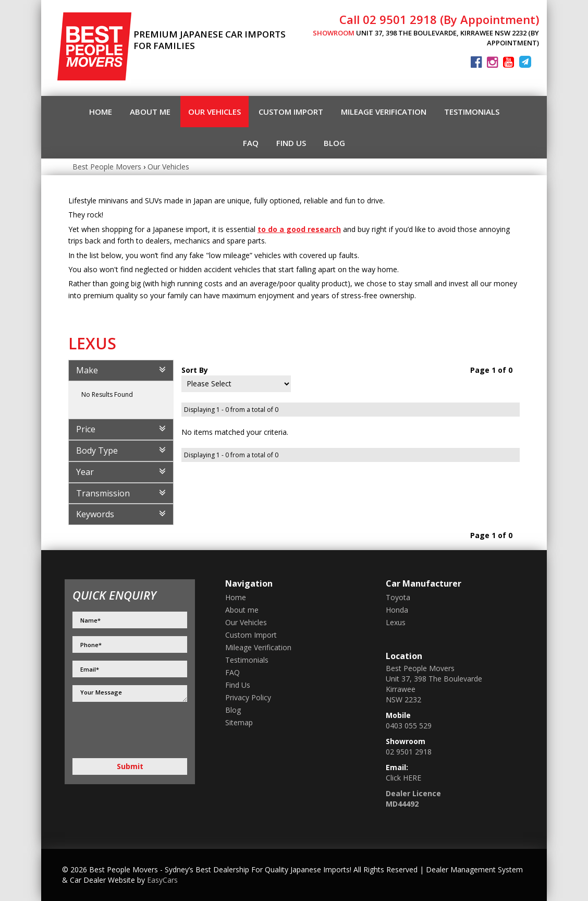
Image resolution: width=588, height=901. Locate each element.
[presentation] (115, 730)
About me (150, 112)
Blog (334, 143)
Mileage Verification (384, 112)
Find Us (291, 143)
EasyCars (162, 880)
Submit (130, 766)
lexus (396, 622)
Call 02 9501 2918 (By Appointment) (439, 19)
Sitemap (239, 722)
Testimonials (472, 112)
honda (397, 610)
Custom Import (291, 112)
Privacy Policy (248, 697)
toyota (398, 597)
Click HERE (403, 778)
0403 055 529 (409, 726)
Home (101, 112)
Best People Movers (107, 167)
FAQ (251, 143)
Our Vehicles (215, 112)
